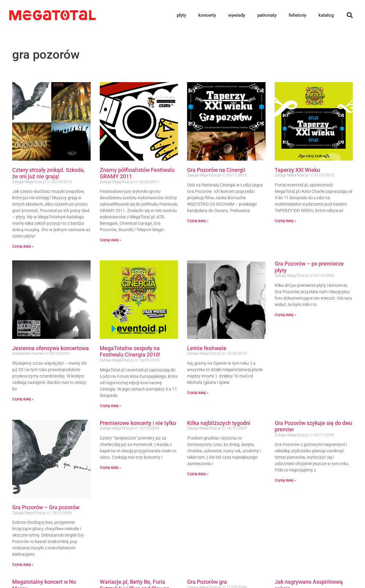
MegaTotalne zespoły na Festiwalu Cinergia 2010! (130, 351)
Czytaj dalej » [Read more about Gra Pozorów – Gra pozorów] (23, 565)
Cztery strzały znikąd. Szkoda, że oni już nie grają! (49, 173)
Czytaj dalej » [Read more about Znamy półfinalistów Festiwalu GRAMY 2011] (110, 240)
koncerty (207, 15)
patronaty (267, 15)
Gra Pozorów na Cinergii (216, 170)
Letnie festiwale (207, 348)
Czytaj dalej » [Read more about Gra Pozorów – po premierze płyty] (285, 315)
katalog (326, 15)
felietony (297, 15)
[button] (350, 15)
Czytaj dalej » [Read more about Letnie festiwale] (198, 393)
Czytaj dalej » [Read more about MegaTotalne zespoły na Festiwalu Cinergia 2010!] (110, 406)
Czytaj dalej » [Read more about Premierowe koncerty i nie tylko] (110, 468)
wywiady (237, 15)
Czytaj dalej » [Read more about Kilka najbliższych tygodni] (198, 474)
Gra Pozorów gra (207, 582)
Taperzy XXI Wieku (297, 170)
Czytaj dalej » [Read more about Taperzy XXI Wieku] (285, 221)
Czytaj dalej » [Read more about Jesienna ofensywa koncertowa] (23, 399)
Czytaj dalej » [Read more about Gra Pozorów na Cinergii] (198, 221)
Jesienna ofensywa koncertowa (50, 348)
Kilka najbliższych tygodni (219, 423)
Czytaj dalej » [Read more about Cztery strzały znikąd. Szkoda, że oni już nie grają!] (23, 246)
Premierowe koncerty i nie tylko (138, 423)
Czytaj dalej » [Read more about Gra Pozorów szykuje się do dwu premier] (285, 480)
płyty (181, 15)
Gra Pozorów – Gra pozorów (46, 507)
